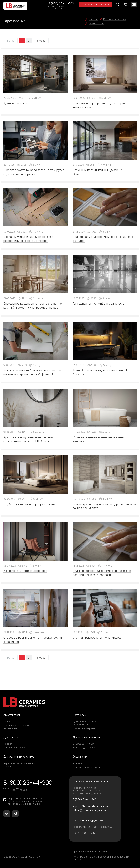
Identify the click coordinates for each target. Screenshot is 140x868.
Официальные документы (87, 767)
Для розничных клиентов (19, 757)
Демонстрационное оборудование (84, 723)
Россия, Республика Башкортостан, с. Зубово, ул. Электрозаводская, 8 (87, 790)
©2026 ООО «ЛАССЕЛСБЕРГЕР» (22, 857)
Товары (8, 722)
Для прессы (11, 737)
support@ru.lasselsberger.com (91, 806)
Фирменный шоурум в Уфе (89, 820)
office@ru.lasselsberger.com (90, 810)
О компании (80, 757)
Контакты (78, 763)
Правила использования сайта (90, 852)
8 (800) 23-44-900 (61, 3)
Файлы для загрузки (84, 728)
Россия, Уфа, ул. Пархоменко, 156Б (93, 827)
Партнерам (80, 715)
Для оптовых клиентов (87, 737)
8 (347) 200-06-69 (84, 833)
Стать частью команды (96, 4)
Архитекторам (12, 715)
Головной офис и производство (91, 781)
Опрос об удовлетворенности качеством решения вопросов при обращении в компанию (26, 801)
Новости (8, 744)
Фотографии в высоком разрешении (17, 727)
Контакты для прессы (15, 748)
